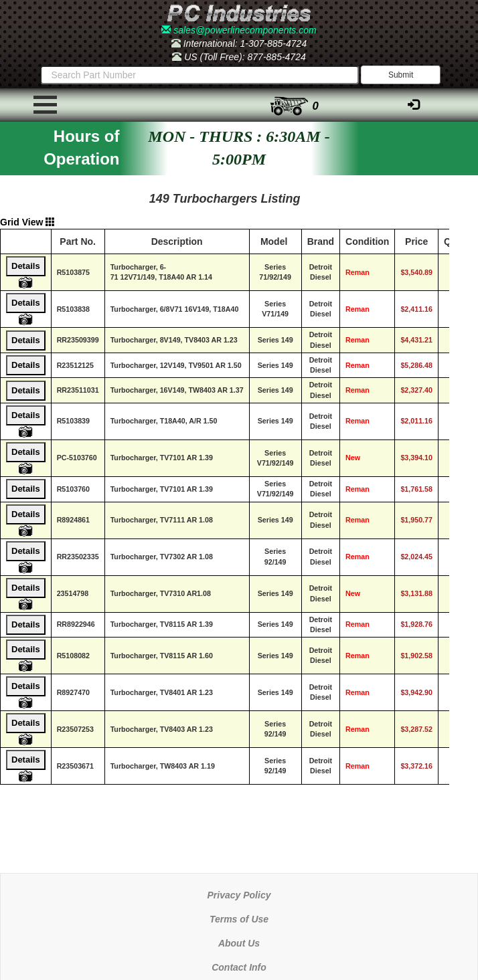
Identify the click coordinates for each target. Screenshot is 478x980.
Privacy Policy (239, 895)
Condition (367, 241)
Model (274, 241)
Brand (321, 241)
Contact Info (239, 967)
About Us (239, 943)
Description (177, 241)
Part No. (78, 241)
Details (26, 266)
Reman (357, 272)
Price (416, 241)
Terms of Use (239, 919)
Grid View (27, 222)
